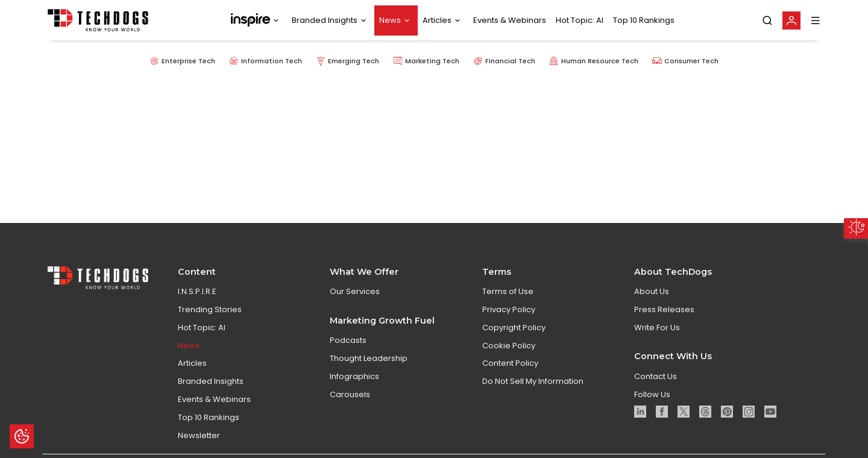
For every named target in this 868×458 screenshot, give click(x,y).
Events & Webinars (510, 20)
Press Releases (664, 309)
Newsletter (199, 435)
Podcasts (348, 341)
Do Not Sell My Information (533, 382)
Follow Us (652, 394)
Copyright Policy (514, 328)
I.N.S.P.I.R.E (197, 292)
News (390, 20)
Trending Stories (210, 309)
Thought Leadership (369, 358)
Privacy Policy (509, 309)
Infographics (354, 376)
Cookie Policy (509, 346)
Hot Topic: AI (580, 20)
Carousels (350, 394)
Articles (437, 20)
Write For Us (657, 328)
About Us (652, 292)
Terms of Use (508, 292)
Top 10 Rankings (644, 20)
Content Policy (510, 364)
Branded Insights (325, 20)
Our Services (355, 292)
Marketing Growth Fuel (382, 321)
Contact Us (656, 376)
